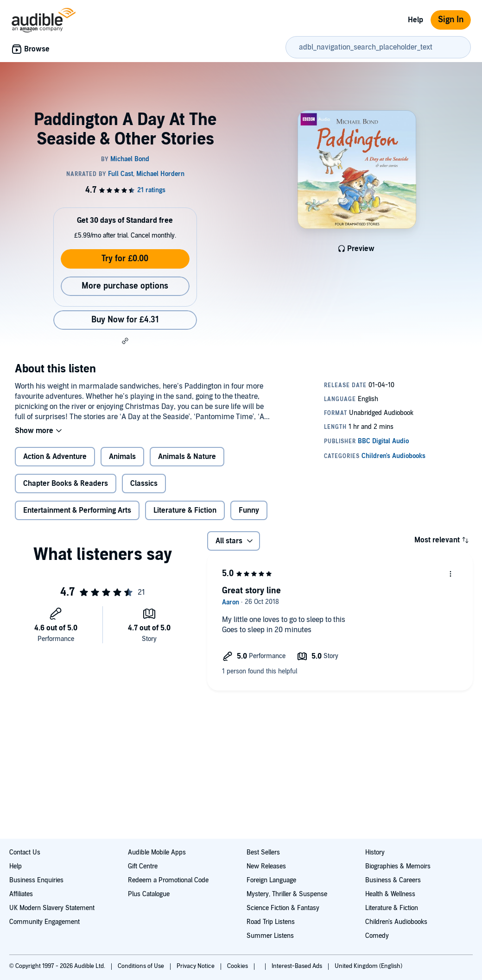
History (375, 852)
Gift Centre (143, 866)
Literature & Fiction (185, 510)
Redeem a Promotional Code (168, 880)
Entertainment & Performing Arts (77, 510)
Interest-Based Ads (298, 966)
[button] (125, 341)
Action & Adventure (55, 457)
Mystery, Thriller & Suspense (287, 894)
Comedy (377, 936)
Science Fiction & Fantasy (283, 908)
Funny (249, 510)
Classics (144, 484)
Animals (122, 457)
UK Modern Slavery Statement (52, 908)
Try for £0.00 (125, 259)
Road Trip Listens (271, 922)
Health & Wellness (390, 894)
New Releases (266, 866)
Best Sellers (263, 852)
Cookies (238, 966)
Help (415, 20)
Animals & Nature (187, 457)
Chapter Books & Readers (66, 484)
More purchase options (125, 286)
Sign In (451, 20)
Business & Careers (393, 880)
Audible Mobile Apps (157, 852)
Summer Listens (270, 936)
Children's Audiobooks (396, 922)
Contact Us (25, 852)
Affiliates (21, 894)
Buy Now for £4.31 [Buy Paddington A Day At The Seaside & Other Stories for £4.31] (125, 320)
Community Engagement (44, 922)
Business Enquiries (36, 880)
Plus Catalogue (149, 894)
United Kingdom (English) (368, 966)
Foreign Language (271, 880)
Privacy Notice (196, 966)
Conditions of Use (142, 966)
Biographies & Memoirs (398, 866)
